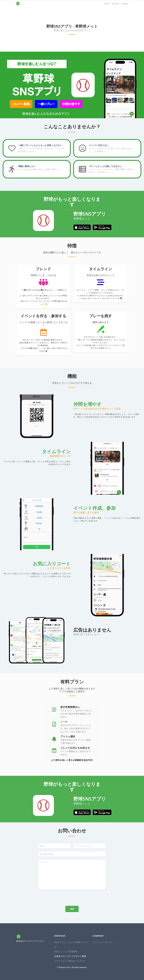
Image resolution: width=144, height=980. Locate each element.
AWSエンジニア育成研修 (66, 952)
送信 (72, 909)
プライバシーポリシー (103, 942)
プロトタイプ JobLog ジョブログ (70, 961)
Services (115, 4)
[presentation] (56, 897)
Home (107, 4)
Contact (125, 4)
